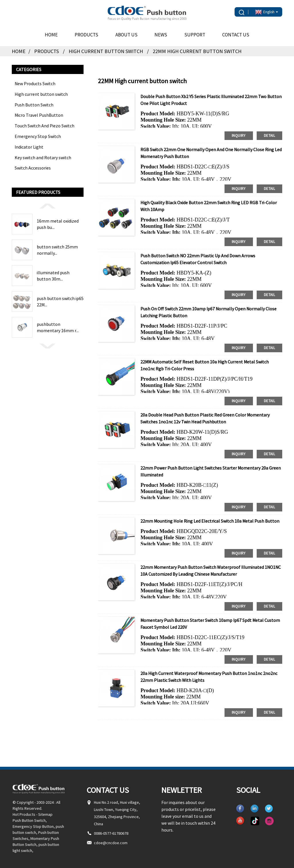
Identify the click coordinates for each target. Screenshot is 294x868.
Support (195, 35)
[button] (48, 206)
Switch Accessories (33, 168)
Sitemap (45, 814)
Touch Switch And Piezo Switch (45, 126)
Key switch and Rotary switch (43, 157)
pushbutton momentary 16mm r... (58, 327)
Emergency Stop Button (33, 826)
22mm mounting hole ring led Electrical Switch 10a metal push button (210, 521)
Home (51, 35)
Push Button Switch (34, 105)
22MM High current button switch (197, 51)
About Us (126, 35)
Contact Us (236, 35)
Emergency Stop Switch (38, 136)
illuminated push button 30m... (53, 276)
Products (86, 35)
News (161, 35)
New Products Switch (35, 83)
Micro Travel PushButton (39, 115)
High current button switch (106, 51)
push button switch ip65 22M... (60, 301)
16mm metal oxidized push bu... (58, 224)
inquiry (239, 136)
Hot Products (24, 814)
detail (269, 136)
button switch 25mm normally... (57, 250)
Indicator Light (29, 147)
